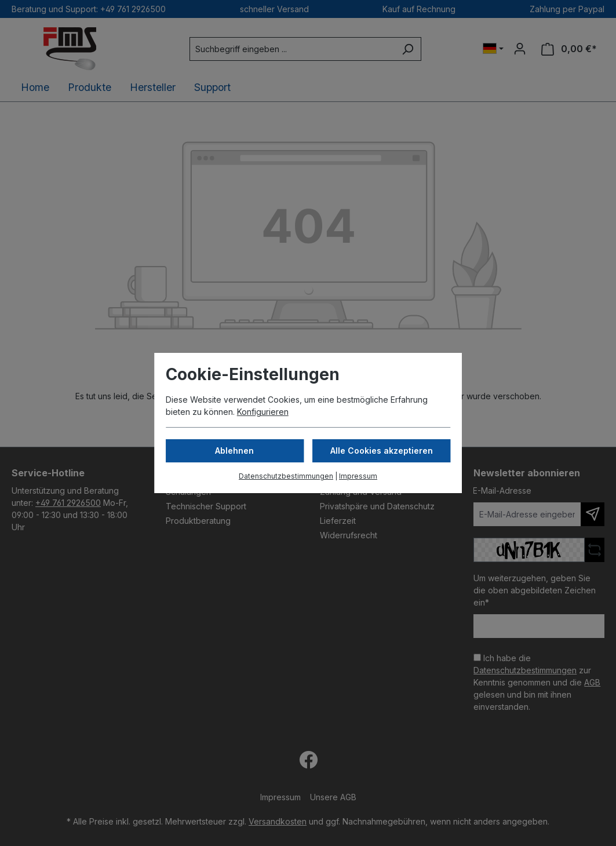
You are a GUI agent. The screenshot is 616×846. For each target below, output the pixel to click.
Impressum (358, 476)
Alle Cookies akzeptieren (382, 451)
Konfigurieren (263, 412)
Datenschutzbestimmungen (286, 476)
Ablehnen (234, 451)
